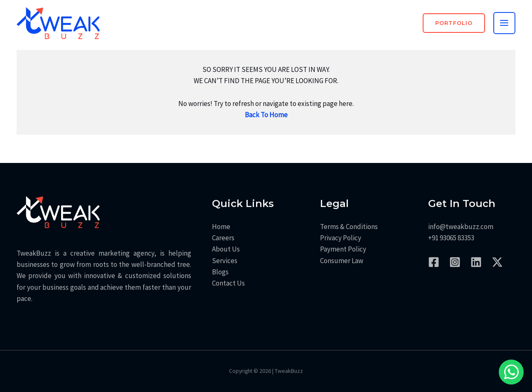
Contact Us (228, 283)
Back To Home (266, 115)
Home (221, 227)
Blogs (220, 272)
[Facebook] (434, 262)
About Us (226, 249)
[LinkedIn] (476, 262)
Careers (223, 238)
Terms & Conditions (349, 227)
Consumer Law (342, 261)
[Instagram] (455, 262)
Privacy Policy (341, 238)
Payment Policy (343, 249)
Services (225, 261)
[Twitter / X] (497, 262)
